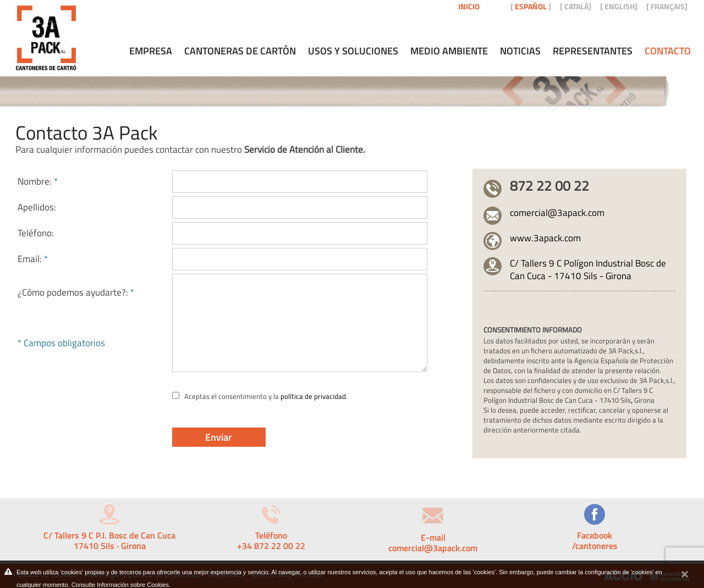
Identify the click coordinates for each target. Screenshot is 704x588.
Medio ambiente (449, 51)
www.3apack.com (545, 238)
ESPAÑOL (531, 6)
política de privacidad (313, 396)
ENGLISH (620, 6)
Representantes (593, 51)
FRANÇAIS (668, 6)
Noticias (520, 51)
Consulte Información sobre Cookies (120, 585)
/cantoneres (595, 546)
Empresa (151, 51)
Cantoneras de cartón (240, 51)
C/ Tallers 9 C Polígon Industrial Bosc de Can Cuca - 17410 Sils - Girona (588, 270)
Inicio (469, 6)
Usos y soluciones (353, 51)
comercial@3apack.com (557, 213)
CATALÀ (576, 6)
